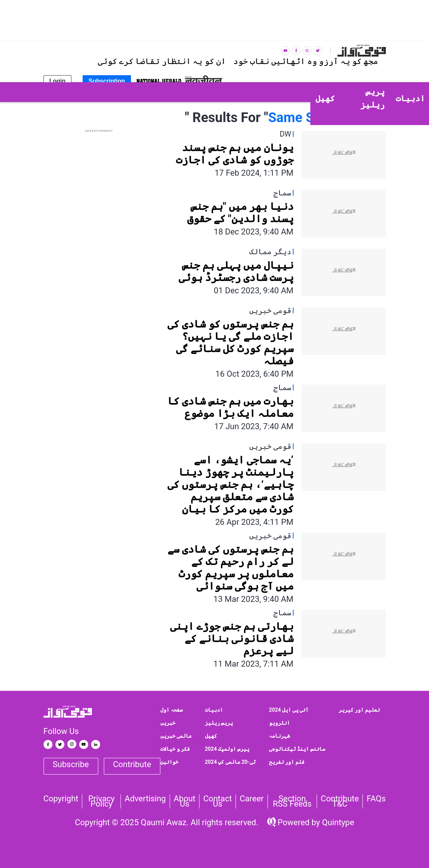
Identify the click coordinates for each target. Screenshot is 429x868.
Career (252, 799)
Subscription (107, 81)
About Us (185, 801)
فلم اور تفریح (287, 762)
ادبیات (214, 710)
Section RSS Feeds (292, 801)
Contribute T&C (340, 801)
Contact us (217, 801)
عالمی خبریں (176, 736)
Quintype (337, 822)
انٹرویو (279, 723)
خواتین (169, 762)
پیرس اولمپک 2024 (227, 749)
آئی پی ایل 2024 (289, 710)
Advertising (145, 799)
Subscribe (71, 764)
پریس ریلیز (219, 723)
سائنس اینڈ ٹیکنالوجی (297, 749)
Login (58, 81)
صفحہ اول (171, 710)
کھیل (211, 736)
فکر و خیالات (175, 749)
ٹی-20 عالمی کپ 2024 (230, 762)
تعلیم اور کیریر (359, 710)
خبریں (168, 723)
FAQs (376, 799)
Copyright (61, 799)
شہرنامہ (279, 736)
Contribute (132, 764)
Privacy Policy (101, 801)
